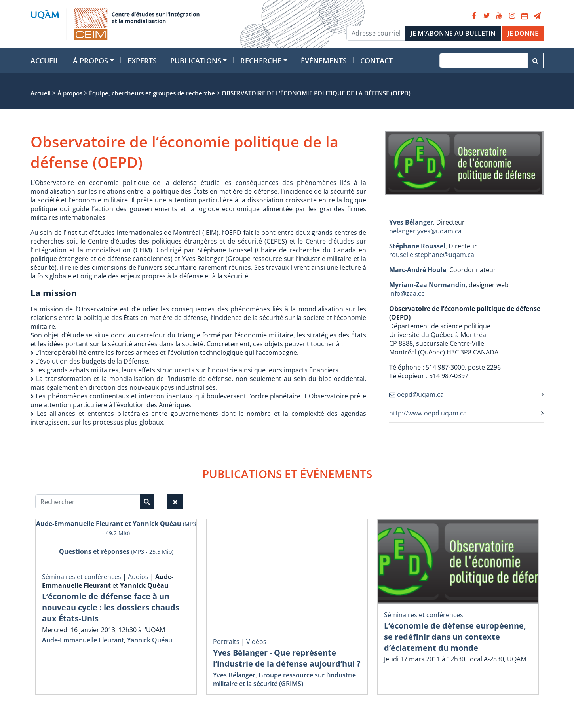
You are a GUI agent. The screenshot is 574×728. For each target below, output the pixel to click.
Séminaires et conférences (82, 577)
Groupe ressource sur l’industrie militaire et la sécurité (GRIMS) (284, 679)
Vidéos (256, 642)
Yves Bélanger (411, 222)
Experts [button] (142, 61)
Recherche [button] (261, 61)
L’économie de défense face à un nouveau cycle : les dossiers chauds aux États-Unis (111, 607)
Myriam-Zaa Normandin (427, 285)
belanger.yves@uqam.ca (425, 231)
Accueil (45, 61)
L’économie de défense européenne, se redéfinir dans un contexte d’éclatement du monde (455, 637)
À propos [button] (90, 61)
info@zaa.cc (407, 293)
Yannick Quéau (150, 640)
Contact (376, 61)
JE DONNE (523, 33)
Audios (138, 577)
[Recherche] (484, 61)
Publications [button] (196, 61)
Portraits (226, 642)
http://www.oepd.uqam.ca (428, 413)
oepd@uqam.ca (416, 394)
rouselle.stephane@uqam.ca (432, 255)
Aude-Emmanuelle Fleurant (83, 640)
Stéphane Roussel (417, 246)
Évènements (324, 61)
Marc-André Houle (418, 270)
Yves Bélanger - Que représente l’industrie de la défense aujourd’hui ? (287, 658)
